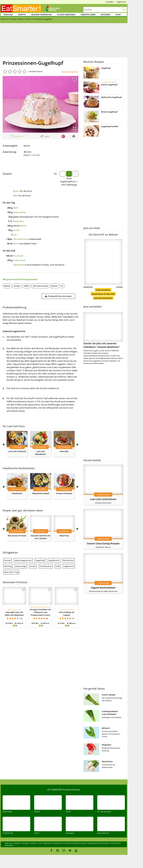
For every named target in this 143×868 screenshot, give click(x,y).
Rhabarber (107, 745)
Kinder (33, 566)
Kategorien (9, 845)
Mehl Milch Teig (11, 572)
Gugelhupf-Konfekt (110, 126)
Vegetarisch (69, 566)
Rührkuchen (68, 560)
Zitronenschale (21, 239)
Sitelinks (25, 843)
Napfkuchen (54, 560)
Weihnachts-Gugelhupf (111, 97)
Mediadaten (115, 843)
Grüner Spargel (109, 695)
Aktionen (106, 15)
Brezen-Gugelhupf (109, 112)
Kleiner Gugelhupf (109, 85)
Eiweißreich (17, 493)
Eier (15, 235)
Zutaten (7, 174)
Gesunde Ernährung (41, 15)
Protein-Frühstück (64, 493)
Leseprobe (88, 287)
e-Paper (119, 287)
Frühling (8, 15)
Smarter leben (88, 15)
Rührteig (8, 566)
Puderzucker (19, 260)
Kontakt (33, 843)
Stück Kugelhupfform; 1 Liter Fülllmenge (69, 182)
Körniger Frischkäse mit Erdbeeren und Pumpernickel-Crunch (40, 612)
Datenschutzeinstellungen (75, 843)
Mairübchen (107, 761)
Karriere (17, 843)
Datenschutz (58, 843)
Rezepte (22, 15)
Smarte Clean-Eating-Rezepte (103, 543)
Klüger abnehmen (66, 15)
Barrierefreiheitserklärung (98, 843)
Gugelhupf (40, 560)
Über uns (8, 843)
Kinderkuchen (46, 566)
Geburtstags (21, 566)
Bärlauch (106, 728)
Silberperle (19, 265)
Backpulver (19, 221)
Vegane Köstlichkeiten (103, 588)
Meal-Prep (64, 536)
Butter (16, 191)
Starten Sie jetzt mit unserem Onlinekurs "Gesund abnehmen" (103, 330)
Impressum (47, 843)
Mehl (16, 196)
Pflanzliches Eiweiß (41, 493)
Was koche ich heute (17, 536)
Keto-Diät (64, 451)
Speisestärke (19, 212)
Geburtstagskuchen (23, 560)
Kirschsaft (18, 256)
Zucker (16, 230)
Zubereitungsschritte (14, 331)
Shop (118, 15)
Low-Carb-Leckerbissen (103, 499)
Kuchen (8, 560)
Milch (16, 244)
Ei (62, 286)
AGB (40, 843)
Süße (58, 566)
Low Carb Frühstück (17, 451)
